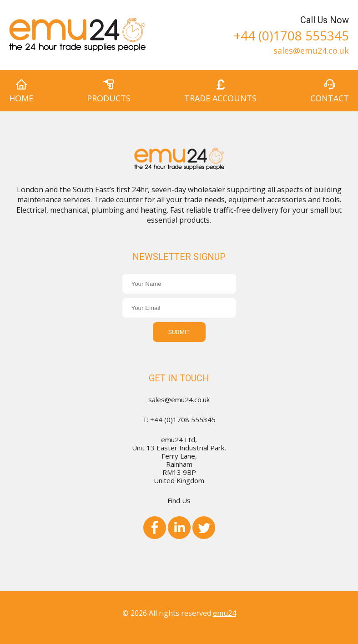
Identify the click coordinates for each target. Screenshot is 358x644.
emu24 (224, 613)
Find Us (179, 500)
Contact (330, 98)
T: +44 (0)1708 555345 (179, 419)
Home (21, 98)
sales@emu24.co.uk (311, 50)
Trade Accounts (220, 98)
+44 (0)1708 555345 (291, 34)
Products (109, 98)
